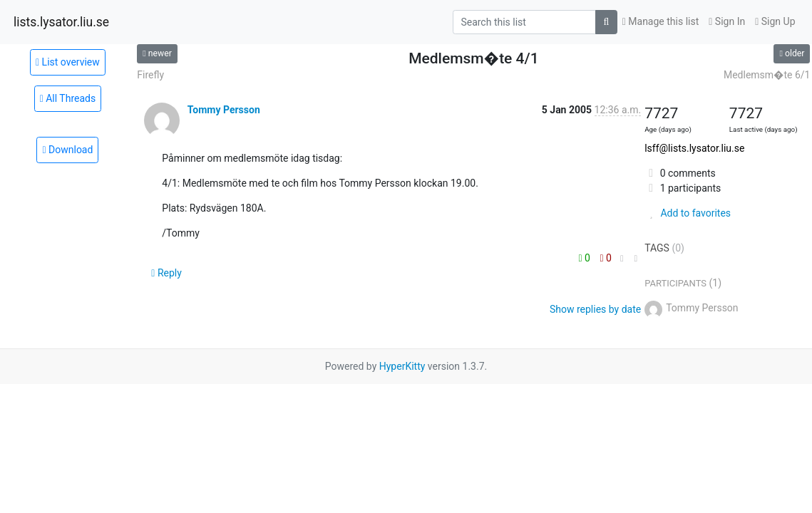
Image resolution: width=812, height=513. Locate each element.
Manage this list (661, 21)
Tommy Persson (224, 110)
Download (67, 150)
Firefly (150, 75)
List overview (68, 62)
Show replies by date (595, 309)
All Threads (68, 98)
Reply (166, 273)
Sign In (727, 21)
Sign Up (775, 21)
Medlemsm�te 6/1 (767, 75)
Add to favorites (688, 213)
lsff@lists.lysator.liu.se (694, 148)
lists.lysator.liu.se (61, 22)
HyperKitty (402, 366)
